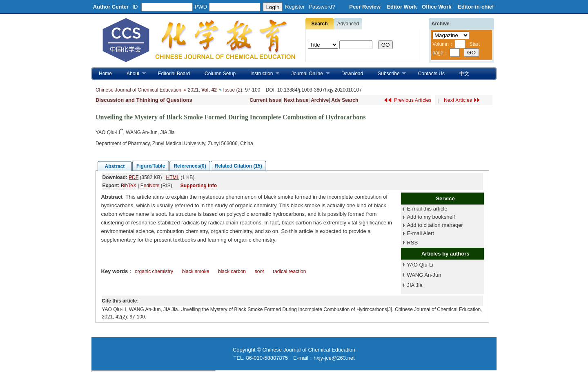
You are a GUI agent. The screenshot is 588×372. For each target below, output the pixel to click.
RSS (412, 243)
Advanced (348, 24)
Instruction (261, 74)
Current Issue (265, 100)
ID (135, 7)
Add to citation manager (435, 225)
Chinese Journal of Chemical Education (138, 90)
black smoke (196, 271)
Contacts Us (431, 74)
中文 (464, 74)
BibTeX (129, 186)
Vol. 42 (209, 90)
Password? (322, 7)
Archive (320, 100)
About (133, 74)
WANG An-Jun (424, 275)
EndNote (150, 186)
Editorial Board (174, 74)
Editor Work (402, 7)
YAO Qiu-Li (420, 265)
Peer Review (365, 7)
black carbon (232, 271)
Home (105, 74)
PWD (201, 7)
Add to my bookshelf (431, 217)
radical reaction (289, 271)
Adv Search (345, 100)
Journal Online (307, 74)
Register (295, 7)
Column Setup (220, 74)
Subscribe (388, 74)
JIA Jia (414, 285)
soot (259, 271)
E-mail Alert (420, 233)
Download (352, 74)
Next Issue (296, 100)
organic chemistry (154, 271)
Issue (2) (233, 90)
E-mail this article (427, 209)
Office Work (437, 7)
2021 (193, 90)
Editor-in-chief (476, 7)
